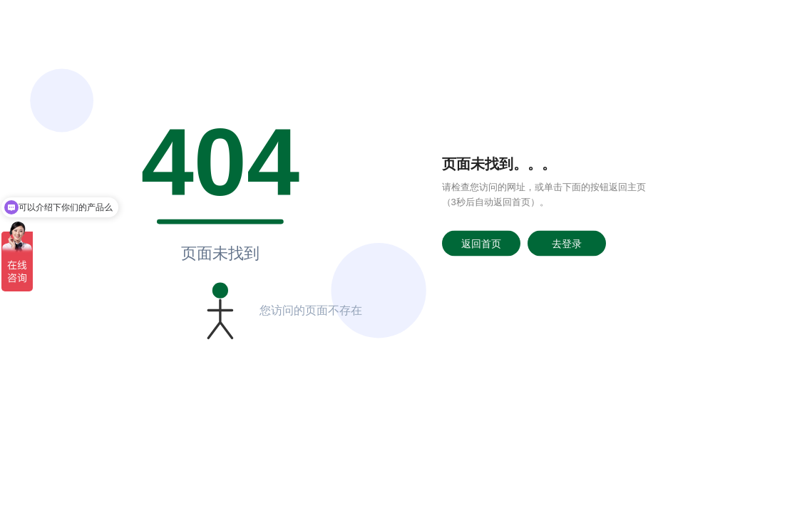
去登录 (567, 243)
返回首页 (481, 243)
